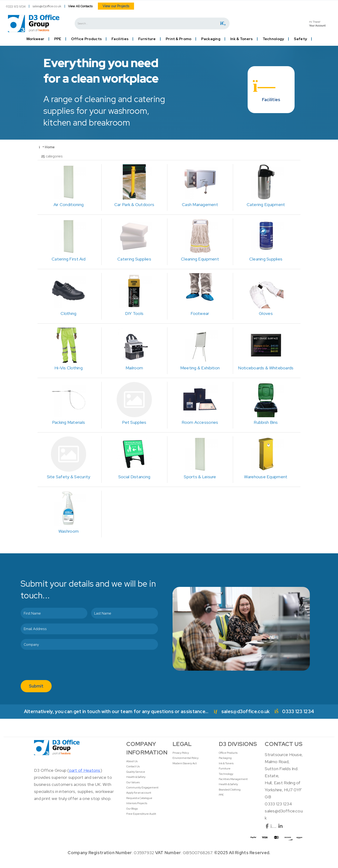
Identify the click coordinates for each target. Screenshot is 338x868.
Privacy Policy (181, 753)
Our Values (133, 782)
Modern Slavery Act (185, 763)
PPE (58, 39)
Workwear (35, 39)
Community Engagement (142, 788)
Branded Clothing (230, 790)
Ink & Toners (241, 39)
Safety (300, 39)
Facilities (120, 39)
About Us (132, 761)
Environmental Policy (186, 758)
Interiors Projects (137, 803)
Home (47, 147)
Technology (273, 39)
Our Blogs (132, 809)
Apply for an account (139, 793)
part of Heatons (85, 770)
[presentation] (56, 666)
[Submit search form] (223, 23)
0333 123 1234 (16, 6)
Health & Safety (136, 777)
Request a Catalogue (139, 798)
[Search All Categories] (152, 23)
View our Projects (116, 6)
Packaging (211, 39)
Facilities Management (233, 779)
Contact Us (133, 766)
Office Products (86, 39)
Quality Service (136, 772)
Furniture (147, 39)
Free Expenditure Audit (141, 814)
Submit (36, 686)
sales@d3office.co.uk (47, 6)
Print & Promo (179, 39)
